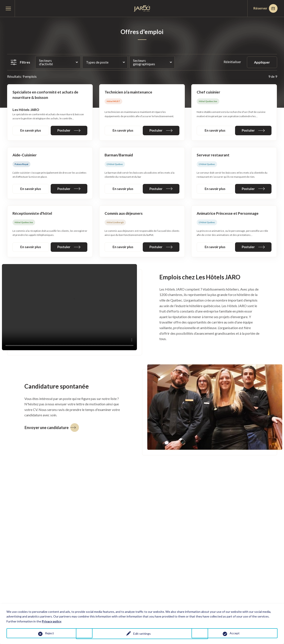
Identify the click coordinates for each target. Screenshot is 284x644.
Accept (235, 633)
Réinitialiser (233, 62)
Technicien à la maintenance (129, 92)
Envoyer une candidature (52, 429)
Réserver (264, 8)
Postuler (69, 131)
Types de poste (97, 62)
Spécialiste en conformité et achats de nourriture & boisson (46, 95)
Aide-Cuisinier (25, 156)
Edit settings (142, 634)
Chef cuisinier (209, 92)
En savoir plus (31, 131)
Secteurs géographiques (144, 62)
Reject (49, 633)
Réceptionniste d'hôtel (33, 215)
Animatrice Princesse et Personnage (228, 215)
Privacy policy (52, 621)
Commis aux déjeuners (124, 215)
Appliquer (262, 62)
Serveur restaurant (213, 156)
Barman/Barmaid (119, 156)
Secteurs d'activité (46, 62)
